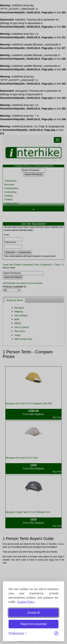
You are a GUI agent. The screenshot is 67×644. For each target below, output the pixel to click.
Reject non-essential (33, 624)
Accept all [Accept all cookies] (33, 613)
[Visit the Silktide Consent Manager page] (56, 633)
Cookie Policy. (26, 602)
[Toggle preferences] (18, 633)
